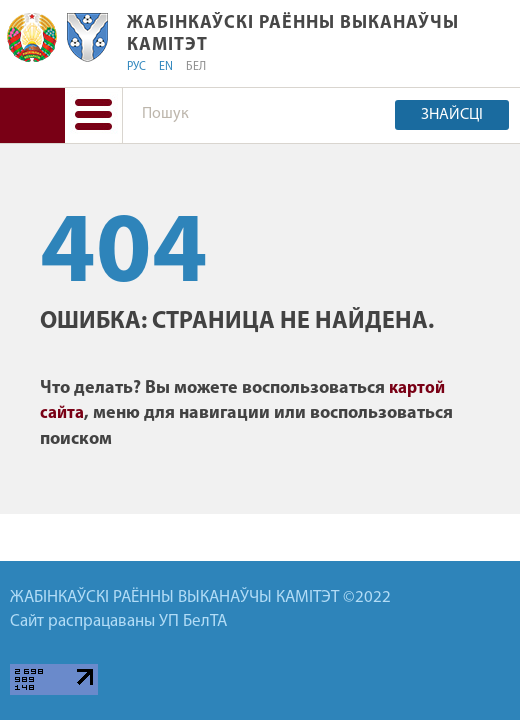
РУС (136, 67)
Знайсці (452, 115)
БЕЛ (196, 67)
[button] (93, 115)
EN (166, 67)
